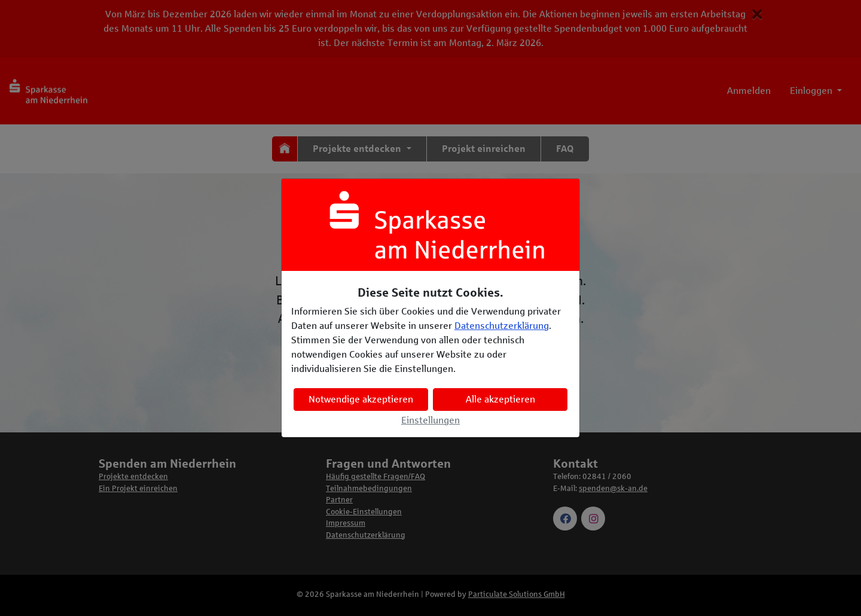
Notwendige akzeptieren (361, 399)
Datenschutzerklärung (502, 326)
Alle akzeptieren (500, 399)
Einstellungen (430, 420)
